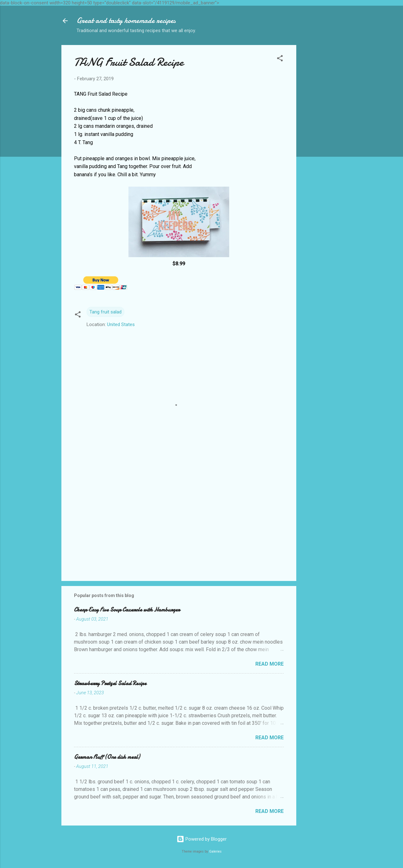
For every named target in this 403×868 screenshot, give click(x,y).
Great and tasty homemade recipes (126, 21)
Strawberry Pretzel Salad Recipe (110, 683)
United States (121, 324)
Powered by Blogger (202, 839)
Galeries (215, 851)
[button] (280, 59)
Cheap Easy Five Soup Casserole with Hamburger (127, 610)
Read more (270, 664)
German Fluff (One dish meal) (107, 757)
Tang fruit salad (105, 312)
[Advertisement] (321, 139)
